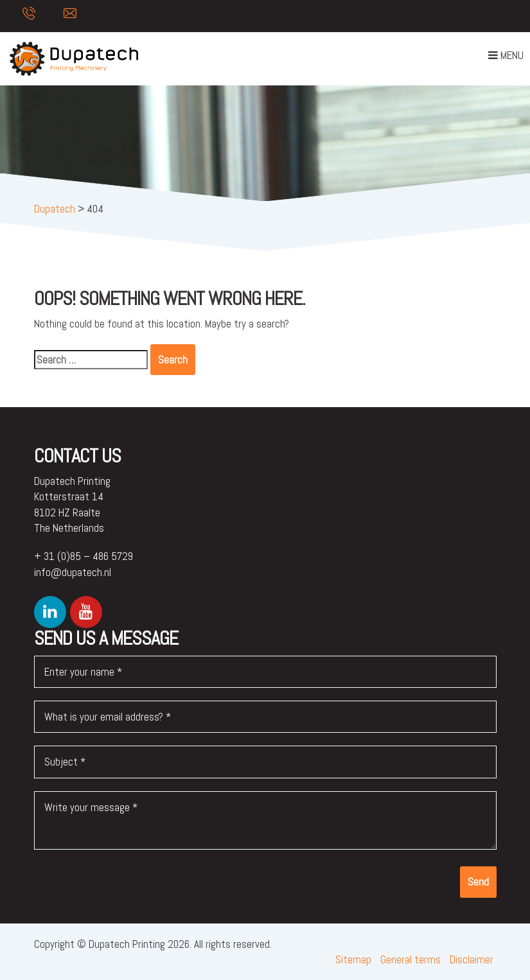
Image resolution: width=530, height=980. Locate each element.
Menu (506, 58)
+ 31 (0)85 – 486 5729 (84, 556)
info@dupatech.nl (73, 572)
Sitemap (353, 959)
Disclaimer (472, 959)
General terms (411, 959)
